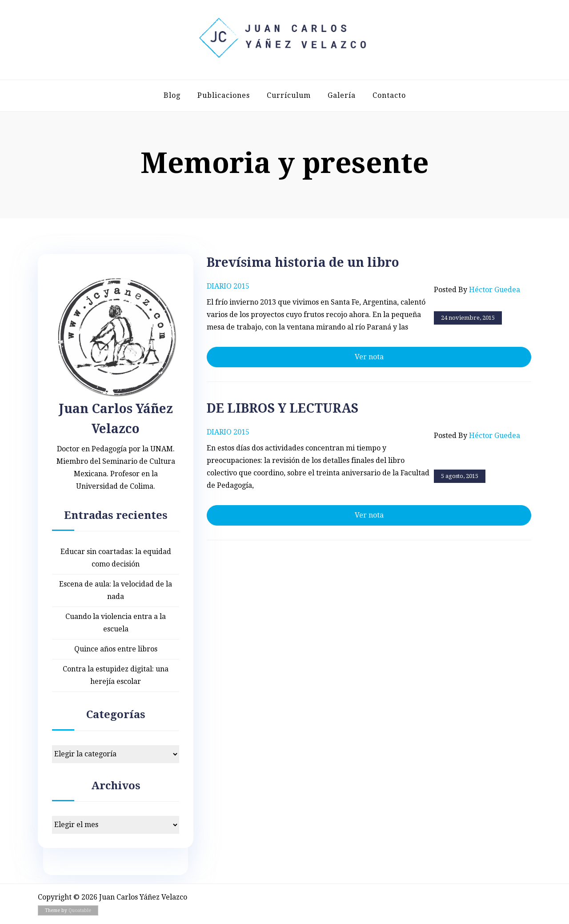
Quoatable (80, 910)
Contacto (389, 95)
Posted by (477, 290)
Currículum (289, 95)
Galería (342, 95)
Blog (172, 95)
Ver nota (369, 357)
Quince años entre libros (116, 649)
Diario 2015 (228, 286)
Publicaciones (224, 95)
